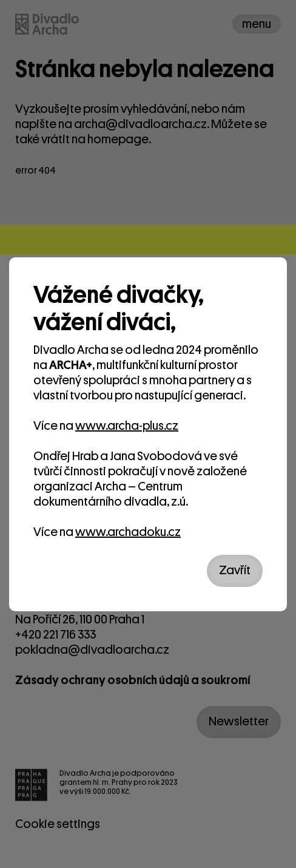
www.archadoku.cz (128, 532)
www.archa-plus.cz (127, 426)
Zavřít (235, 570)
